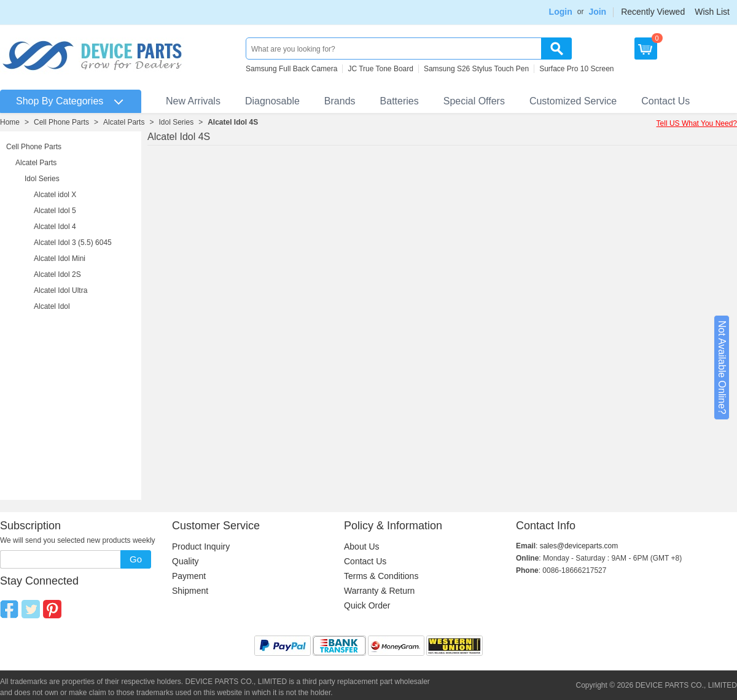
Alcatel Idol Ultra (60, 290)
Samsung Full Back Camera (291, 69)
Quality (185, 561)
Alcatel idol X (55, 195)
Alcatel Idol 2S (57, 274)
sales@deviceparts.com (579, 546)
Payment (189, 576)
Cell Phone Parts (61, 122)
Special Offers (474, 101)
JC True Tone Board (380, 69)
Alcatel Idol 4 (55, 227)
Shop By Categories (60, 101)
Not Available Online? (722, 367)
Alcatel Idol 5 (55, 211)
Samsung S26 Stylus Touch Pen (476, 69)
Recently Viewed (653, 12)
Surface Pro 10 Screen (576, 69)
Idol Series (176, 122)
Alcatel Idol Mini (60, 259)
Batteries (400, 101)
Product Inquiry (201, 546)
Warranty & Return (379, 591)
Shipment (190, 591)
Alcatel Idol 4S (233, 122)
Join (597, 12)
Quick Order (367, 605)
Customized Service (573, 101)
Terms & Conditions (381, 576)
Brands (340, 101)
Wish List (712, 12)
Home (10, 122)
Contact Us (665, 101)
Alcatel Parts (124, 122)
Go (136, 559)
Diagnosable (272, 101)
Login (561, 12)
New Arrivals (193, 101)
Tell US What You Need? (697, 123)
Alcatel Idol (52, 306)
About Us (362, 546)
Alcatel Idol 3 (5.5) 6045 (73, 243)
